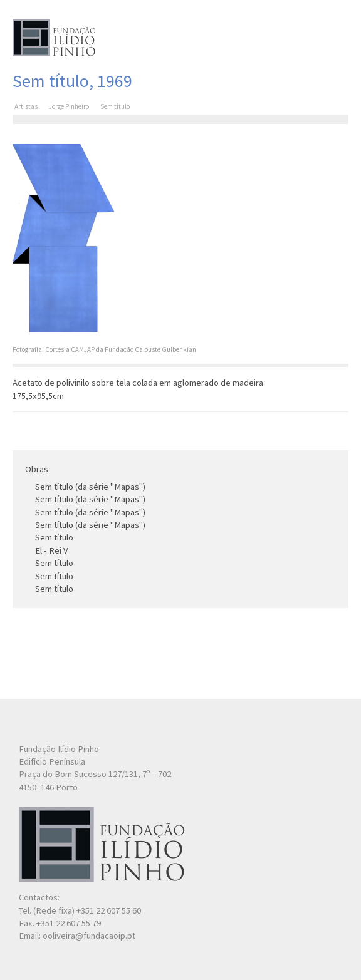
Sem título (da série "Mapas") (90, 487)
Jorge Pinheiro (69, 106)
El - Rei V (52, 550)
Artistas (26, 106)
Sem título (54, 537)
